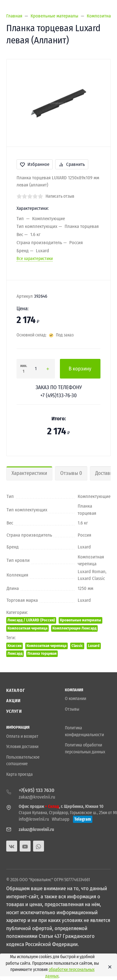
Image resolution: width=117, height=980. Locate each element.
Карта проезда (19, 774)
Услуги (14, 711)
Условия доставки (22, 747)
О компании (76, 699)
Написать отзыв (60, 196)
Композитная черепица (27, 628)
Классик (15, 646)
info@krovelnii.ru (34, 819)
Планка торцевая (42, 653)
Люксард (15, 653)
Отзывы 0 (71, 473)
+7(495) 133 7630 (37, 790)
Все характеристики (35, 259)
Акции (14, 701)
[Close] (108, 967)
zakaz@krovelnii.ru (37, 797)
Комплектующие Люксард (74, 628)
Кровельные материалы (80, 620)
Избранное (35, 164)
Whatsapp (61, 819)
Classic (77, 646)
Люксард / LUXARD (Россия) (31, 620)
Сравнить (72, 164)
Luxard (94, 646)
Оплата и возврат (22, 736)
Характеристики (29, 473)
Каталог (16, 690)
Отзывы (72, 709)
